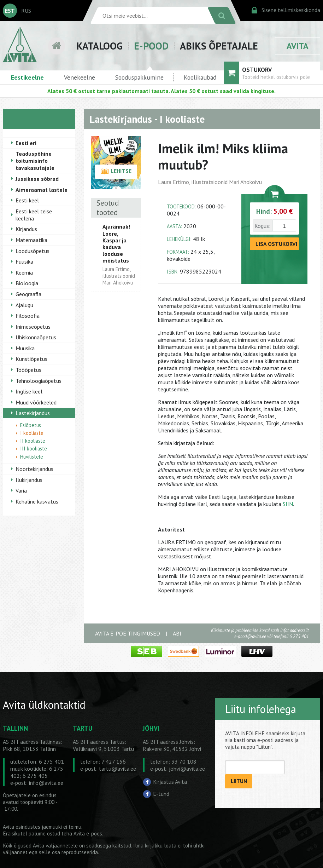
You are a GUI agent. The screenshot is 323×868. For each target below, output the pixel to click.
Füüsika (24, 261)
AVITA (298, 46)
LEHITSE (116, 172)
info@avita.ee (46, 783)
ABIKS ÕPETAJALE (219, 46)
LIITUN (239, 781)
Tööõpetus (28, 370)
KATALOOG (99, 46)
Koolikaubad (200, 77)
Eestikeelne (27, 77)
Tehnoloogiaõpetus (39, 381)
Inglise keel (29, 391)
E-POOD (151, 46)
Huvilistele (32, 457)
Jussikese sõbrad (37, 179)
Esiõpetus (31, 425)
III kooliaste (34, 449)
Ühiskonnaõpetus (36, 337)
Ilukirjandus (29, 480)
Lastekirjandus (33, 413)
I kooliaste (32, 433)
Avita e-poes (88, 833)
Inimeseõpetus (33, 327)
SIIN (288, 504)
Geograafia (28, 294)
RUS (26, 11)
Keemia (24, 272)
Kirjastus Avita (170, 782)
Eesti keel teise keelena (34, 215)
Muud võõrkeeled (36, 402)
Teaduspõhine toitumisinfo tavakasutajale (35, 161)
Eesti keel (27, 200)
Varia (21, 490)
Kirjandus (26, 229)
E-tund (161, 794)
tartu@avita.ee (118, 769)
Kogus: (262, 226)
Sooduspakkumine (139, 77)
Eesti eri (26, 143)
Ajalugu (24, 305)
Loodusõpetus (33, 251)
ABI (177, 633)
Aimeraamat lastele (42, 190)
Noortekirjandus (34, 469)
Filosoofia (28, 316)
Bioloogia (27, 283)
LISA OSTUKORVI (276, 244)
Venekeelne (80, 77)
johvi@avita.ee (187, 769)
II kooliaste (33, 441)
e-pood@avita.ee (250, 636)
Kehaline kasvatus (37, 501)
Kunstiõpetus (31, 359)
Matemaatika (31, 240)
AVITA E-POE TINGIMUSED (128, 633)
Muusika (25, 348)
